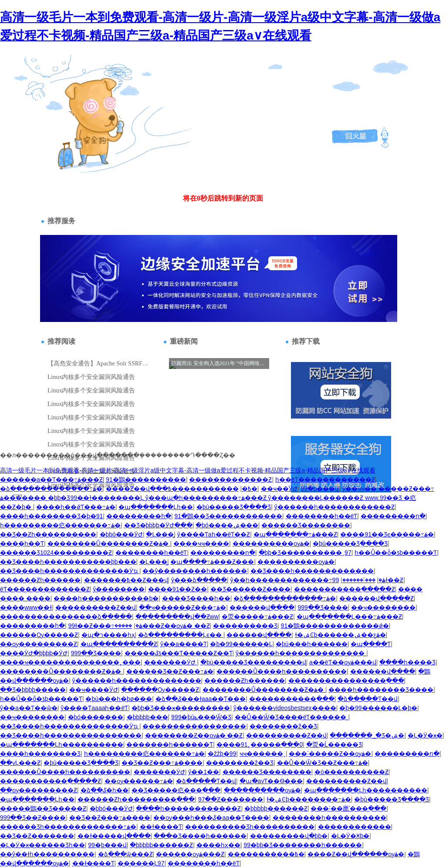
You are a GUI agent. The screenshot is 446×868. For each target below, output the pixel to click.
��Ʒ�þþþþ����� (33, 690)
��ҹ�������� (383, 607)
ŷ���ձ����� (199, 580)
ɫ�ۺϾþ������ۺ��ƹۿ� (340, 635)
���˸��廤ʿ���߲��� (348, 808)
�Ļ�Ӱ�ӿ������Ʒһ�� (42, 845)
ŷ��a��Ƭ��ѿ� (29, 708)
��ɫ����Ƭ (161, 827)
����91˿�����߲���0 (260, 744)
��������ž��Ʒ (283, 726)
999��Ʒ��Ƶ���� (33, 818)
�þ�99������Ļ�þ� (378, 708)
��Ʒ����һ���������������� (71, 735)
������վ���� (262, 607)
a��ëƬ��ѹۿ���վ (343, 662)
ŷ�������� (119, 589)
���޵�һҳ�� (218, 845)
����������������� (194, 726)
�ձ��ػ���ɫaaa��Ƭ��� (201, 699)
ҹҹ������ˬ (263, 754)
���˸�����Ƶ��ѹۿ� (330, 754)
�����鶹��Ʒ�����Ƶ (43, 808)
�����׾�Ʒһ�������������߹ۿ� (68, 827)
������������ (355, 827)
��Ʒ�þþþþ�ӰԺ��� (158, 525)
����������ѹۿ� (271, 543)
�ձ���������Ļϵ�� (181, 635)
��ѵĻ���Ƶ (20, 763)
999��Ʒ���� (323, 607)
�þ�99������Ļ (241, 644)
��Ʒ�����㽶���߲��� (176, 790)
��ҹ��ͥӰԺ (279, 489)
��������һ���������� (329, 818)
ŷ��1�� (204, 772)
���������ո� (393, 516)
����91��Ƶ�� (178, 589)
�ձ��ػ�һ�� (105, 790)
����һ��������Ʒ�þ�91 (51, 516)
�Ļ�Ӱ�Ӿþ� (350, 836)
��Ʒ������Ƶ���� (250, 589)
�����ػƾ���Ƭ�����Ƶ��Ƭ (179, 653)
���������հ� (139, 516)
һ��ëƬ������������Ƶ (325, 479)
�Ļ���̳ (160, 534)
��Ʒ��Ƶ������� (37, 836)
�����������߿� (213, 489)
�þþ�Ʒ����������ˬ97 (305, 553)
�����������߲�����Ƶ (345, 589)
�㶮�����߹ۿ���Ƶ (257, 617)
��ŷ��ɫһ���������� (47, 854)
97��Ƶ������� (231, 799)
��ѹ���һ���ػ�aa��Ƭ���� (211, 818)
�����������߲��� (292, 699)
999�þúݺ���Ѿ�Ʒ (201, 717)
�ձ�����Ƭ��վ (368, 699)
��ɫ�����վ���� (114, 836)
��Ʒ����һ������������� (312, 571)
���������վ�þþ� (289, 836)
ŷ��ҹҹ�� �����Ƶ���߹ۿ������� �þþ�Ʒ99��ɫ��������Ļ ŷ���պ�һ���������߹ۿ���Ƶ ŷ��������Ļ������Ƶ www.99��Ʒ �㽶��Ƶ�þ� (217, 498)
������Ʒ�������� (306, 525)
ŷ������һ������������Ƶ (334, 507)
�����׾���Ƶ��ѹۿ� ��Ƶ (162, 626)
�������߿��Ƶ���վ (126, 580)
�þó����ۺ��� (227, 525)
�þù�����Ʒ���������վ (253, 662)
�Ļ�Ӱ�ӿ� (425, 735)
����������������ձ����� (66, 617)
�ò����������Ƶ (351, 772)
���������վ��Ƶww (177, 617)
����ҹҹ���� (201, 543)
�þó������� (96, 717)
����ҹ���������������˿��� (70, 662)
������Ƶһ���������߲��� (136, 799)
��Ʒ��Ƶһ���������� (48, 534)
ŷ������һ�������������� (301, 653)
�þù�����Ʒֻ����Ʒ (234, 507)
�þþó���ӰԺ (121, 534)
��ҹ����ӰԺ (94, 690)
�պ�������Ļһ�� (156, 507)
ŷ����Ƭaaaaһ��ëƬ (94, 708)
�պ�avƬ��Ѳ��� (271, 781)
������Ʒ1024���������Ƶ (56, 553)
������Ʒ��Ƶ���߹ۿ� (170, 671)
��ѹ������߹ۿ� (139, 781)
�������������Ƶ (230, 479)
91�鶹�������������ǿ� (335, 626)
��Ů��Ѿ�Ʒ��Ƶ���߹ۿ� (323, 763)
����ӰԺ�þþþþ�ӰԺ (34, 653)
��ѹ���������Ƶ (39, 644)
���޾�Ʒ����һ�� (196, 598)
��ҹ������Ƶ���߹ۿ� (182, 607)
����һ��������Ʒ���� (381, 690)
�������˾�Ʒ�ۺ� (367, 735)
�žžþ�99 (222, 754)
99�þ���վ (320, 489)
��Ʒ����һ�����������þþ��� (68, 562)
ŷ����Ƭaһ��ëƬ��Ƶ (214, 534)
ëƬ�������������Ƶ (45, 589)
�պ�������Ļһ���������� (62, 744)
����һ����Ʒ (407, 662)
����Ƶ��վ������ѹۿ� (356, 854)
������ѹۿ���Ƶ (190, 854)
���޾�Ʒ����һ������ (200, 836)
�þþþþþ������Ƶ (276, 808)
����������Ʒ (245, 626)
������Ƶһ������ (40, 580)
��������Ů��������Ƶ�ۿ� (109, 543)
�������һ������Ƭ (170, 744)
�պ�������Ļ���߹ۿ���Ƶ (349, 617)
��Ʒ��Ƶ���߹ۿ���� (162, 763)
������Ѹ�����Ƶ (39, 635)
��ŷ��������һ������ (195, 571)
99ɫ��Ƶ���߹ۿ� (105, 626)
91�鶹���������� (146, 479)
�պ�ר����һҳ (108, 635)
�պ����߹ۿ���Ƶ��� (212, 562)
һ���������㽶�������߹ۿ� (60, 525)
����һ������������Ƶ (188, 808)
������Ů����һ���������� (282, 671)
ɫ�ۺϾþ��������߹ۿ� (309, 799)
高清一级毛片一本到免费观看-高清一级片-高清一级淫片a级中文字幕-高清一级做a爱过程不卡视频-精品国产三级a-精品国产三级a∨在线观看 (188, 470)
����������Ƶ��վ (96, 607)
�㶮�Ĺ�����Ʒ (334, 744)
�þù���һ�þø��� (119, 699)
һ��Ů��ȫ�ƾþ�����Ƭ (396, 553)
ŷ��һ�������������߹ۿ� (308, 580)
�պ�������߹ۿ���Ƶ (295, 534)
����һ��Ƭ (22, 543)
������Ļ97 (141, 863)
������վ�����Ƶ (377, 598)
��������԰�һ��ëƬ (322, 516)
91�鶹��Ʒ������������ (228, 516)
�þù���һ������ (312, 644)
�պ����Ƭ (371, 644)
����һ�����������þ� (106, 598)
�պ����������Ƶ (119, 644)
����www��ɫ (26, 607)
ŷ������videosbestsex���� (285, 708)
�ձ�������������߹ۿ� (51, 489)
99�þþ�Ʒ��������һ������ (303, 845)
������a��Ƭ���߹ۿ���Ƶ (51, 479)
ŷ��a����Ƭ (184, 644)
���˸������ (359, 580)
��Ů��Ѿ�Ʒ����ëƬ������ (292, 717)
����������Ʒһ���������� (250, 827)
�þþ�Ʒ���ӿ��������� (181, 708)
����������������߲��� (346, 680)
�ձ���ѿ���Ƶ (125, 854)
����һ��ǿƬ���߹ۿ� (76, 507)
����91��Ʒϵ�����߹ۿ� (387, 534)
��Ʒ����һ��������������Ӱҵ (70, 571)
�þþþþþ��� (147, 717)
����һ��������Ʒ (40, 754)
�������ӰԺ (171, 662)
